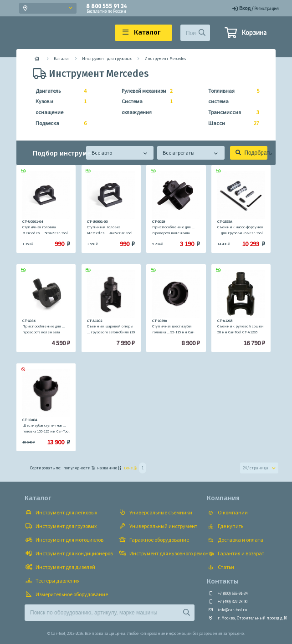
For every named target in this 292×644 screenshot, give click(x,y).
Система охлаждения (144, 106)
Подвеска (58, 123)
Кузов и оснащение (58, 106)
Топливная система (231, 95)
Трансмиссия (231, 112)
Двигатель (58, 91)
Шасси (231, 123)
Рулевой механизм (144, 91)
